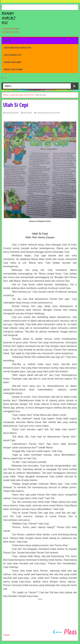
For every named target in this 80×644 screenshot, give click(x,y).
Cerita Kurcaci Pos (13, 55)
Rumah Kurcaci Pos (8, 19)
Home (8, 40)
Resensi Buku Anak (12, 62)
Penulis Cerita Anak (13, 69)
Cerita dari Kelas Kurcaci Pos (18, 48)
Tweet (6, 635)
